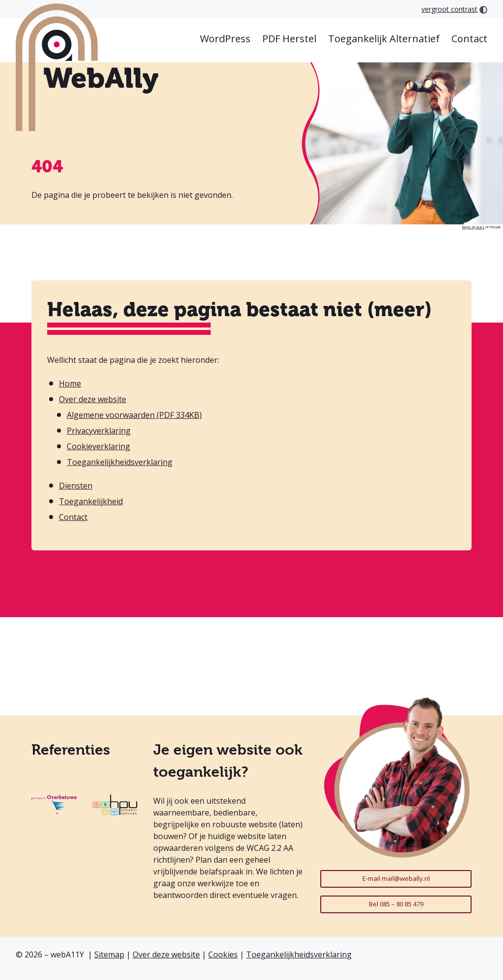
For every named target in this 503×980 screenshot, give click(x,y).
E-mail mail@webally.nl (396, 878)
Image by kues (473, 227)
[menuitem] (225, 40)
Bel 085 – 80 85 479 (396, 904)
